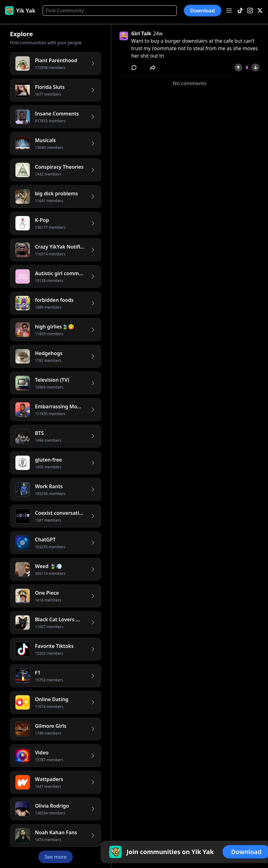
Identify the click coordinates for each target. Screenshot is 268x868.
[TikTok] (240, 11)
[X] (260, 11)
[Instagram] (250, 11)
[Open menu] (229, 11)
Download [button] (203, 11)
